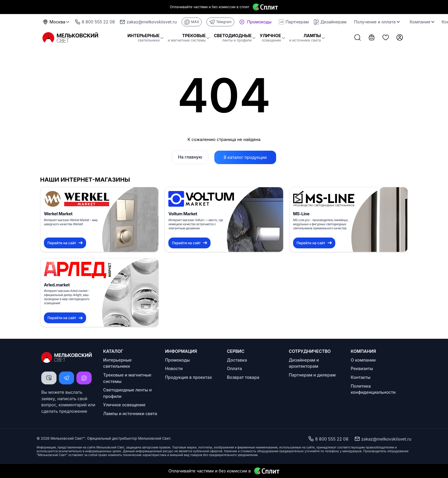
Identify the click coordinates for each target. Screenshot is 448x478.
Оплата (234, 368)
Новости (174, 368)
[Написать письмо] (49, 378)
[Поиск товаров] (358, 38)
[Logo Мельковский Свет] (71, 38)
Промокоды (178, 360)
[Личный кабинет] (400, 38)
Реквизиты (362, 368)
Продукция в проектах (189, 377)
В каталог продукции (245, 157)
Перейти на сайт (65, 243)
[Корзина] (372, 38)
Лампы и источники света (130, 413)
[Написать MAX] (84, 378)
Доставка (237, 360)
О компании (363, 360)
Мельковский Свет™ (68, 438)
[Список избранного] (386, 38)
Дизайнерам (330, 22)
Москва (56, 22)
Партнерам (294, 22)
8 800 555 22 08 (328, 439)
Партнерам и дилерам (312, 375)
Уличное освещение (124, 405)
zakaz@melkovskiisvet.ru (383, 439)
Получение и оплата (377, 22)
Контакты (361, 377)
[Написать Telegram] (66, 378)
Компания (422, 22)
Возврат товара (243, 377)
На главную (190, 157)
